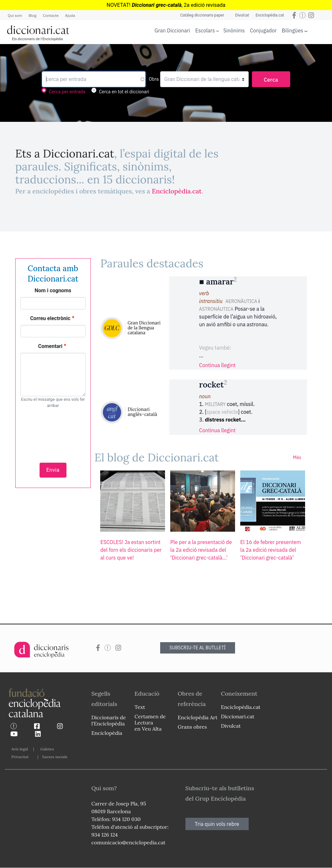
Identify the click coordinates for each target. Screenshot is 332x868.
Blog (32, 15)
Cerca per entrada (67, 92)
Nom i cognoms (53, 290)
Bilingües (292, 30)
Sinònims (234, 30)
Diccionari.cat (237, 716)
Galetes (47, 749)
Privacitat (20, 757)
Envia (53, 470)
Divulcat (242, 15)
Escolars (205, 30)
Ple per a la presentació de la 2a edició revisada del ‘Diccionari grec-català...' (201, 550)
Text (140, 707)
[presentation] (53, 432)
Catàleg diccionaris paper (202, 15)
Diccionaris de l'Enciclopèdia (109, 720)
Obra (154, 79)
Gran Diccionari (172, 30)
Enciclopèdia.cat (270, 15)
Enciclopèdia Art (198, 717)
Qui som (15, 15)
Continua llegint (217, 365)
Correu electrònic (50, 318)
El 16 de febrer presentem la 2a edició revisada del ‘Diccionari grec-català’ (271, 550)
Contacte (51, 15)
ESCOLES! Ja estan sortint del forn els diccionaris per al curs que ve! (131, 550)
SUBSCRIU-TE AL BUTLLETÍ (198, 648)
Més (297, 457)
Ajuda (70, 15)
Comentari (50, 346)
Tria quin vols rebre (217, 824)
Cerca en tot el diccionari (124, 92)
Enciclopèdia (107, 733)
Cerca (271, 80)
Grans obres (192, 727)
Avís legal (20, 749)
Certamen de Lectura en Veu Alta (150, 723)
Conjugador (263, 30)
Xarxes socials (54, 757)
